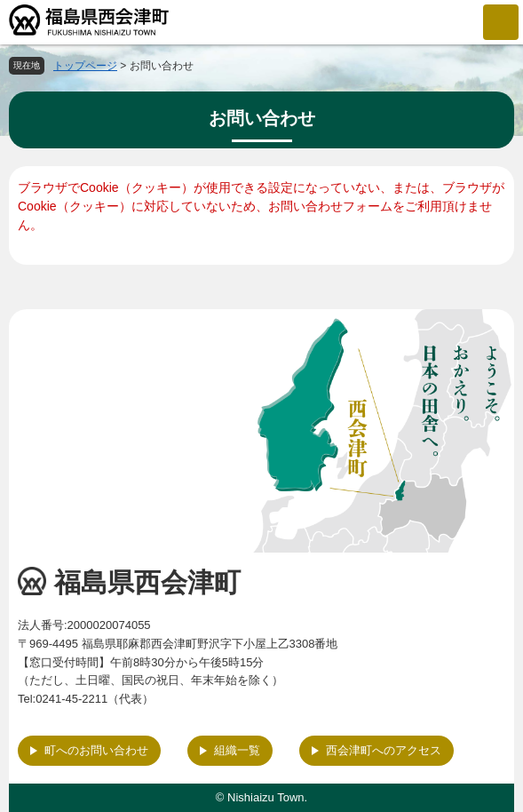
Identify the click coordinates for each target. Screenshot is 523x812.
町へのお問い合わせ (96, 750)
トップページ (85, 66)
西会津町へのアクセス (384, 750)
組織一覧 (237, 750)
